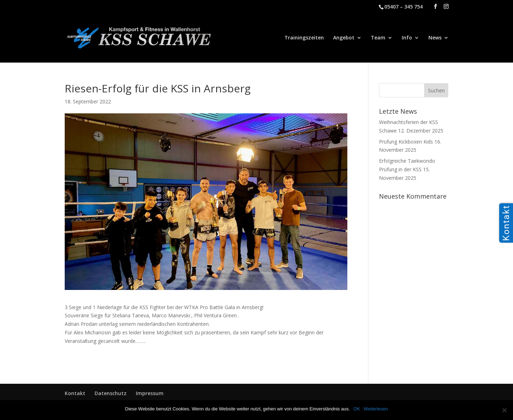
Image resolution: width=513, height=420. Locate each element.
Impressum (150, 393)
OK (357, 409)
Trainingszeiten (304, 38)
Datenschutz (111, 393)
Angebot (344, 38)
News (435, 38)
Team (378, 38)
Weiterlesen (376, 409)
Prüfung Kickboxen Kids (406, 142)
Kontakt (75, 393)
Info (407, 38)
